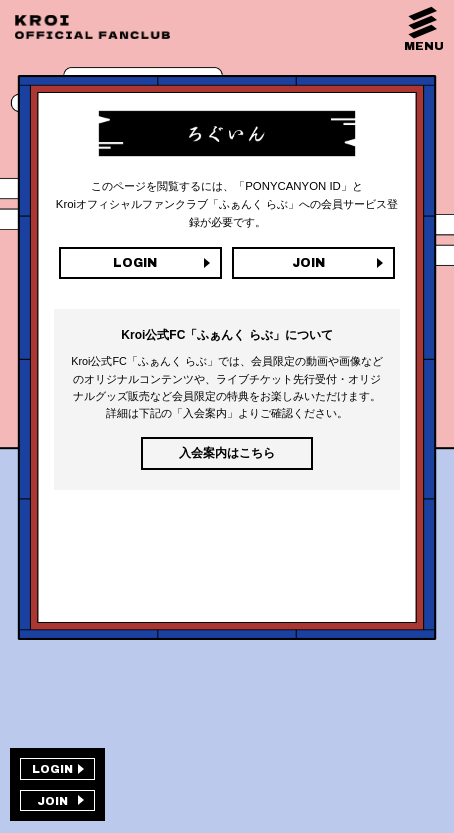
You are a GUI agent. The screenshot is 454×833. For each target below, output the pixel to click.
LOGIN (135, 263)
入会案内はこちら (227, 453)
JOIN (308, 263)
